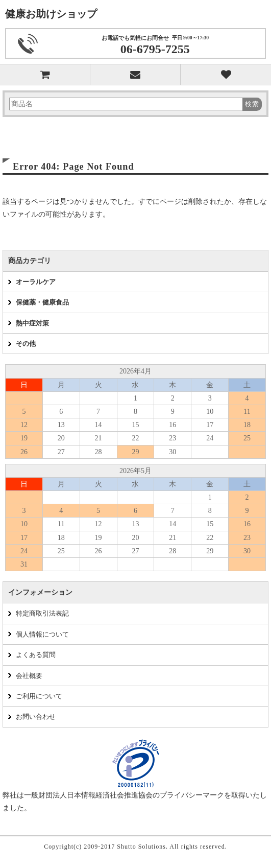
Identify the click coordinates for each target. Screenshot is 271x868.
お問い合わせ (36, 717)
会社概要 (29, 676)
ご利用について (39, 696)
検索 (252, 104)
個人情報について (42, 634)
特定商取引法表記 (42, 613)
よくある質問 (36, 655)
